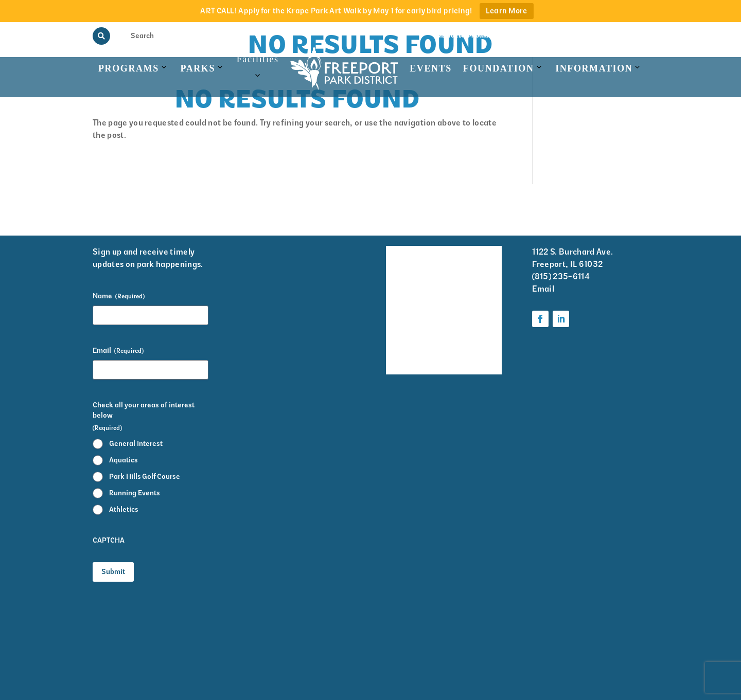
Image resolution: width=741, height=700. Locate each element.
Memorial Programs (468, 36)
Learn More (507, 11)
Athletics (124, 509)
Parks (198, 68)
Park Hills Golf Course (145, 477)
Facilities (258, 73)
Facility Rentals (400, 260)
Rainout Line (585, 36)
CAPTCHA (109, 540)
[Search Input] (150, 35)
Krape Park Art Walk (475, 294)
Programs (129, 68)
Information (594, 68)
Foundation (499, 68)
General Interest (136, 444)
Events (431, 68)
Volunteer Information (477, 260)
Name (119, 296)
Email (118, 351)
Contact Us (632, 36)
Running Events (135, 493)
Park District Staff (401, 321)
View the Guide (532, 36)
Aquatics (123, 460)
